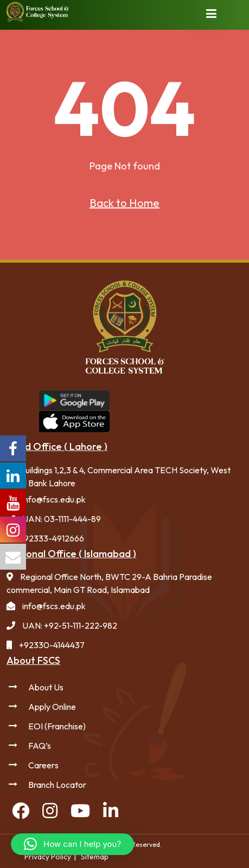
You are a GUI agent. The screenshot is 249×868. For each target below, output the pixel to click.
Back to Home (124, 203)
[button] (72, 844)
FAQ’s (40, 746)
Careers (43, 765)
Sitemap (95, 857)
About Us (46, 687)
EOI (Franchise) (57, 726)
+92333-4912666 (52, 538)
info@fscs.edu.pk (54, 499)
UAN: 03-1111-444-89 (62, 519)
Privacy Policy (48, 857)
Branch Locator (57, 785)
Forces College (239, 410)
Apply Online (52, 707)
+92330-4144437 (52, 645)
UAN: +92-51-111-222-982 (70, 625)
